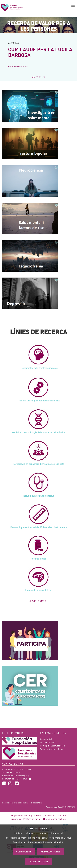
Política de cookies (45, 815)
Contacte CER (46, 739)
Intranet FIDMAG (48, 742)
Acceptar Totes (38, 861)
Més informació (18, 66)
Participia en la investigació (53, 746)
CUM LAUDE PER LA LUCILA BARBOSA (40, 52)
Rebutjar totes (50, 851)
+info (62, 842)
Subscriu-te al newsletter (52, 749)
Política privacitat (32, 819)
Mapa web (16, 815)
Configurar (24, 851)
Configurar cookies (54, 819)
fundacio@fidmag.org (19, 776)
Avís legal (29, 815)
